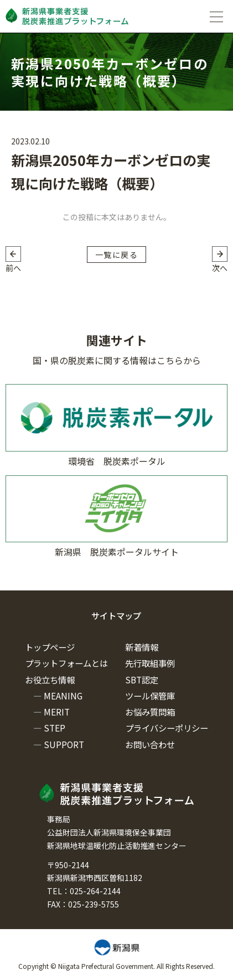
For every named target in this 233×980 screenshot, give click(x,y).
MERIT (57, 712)
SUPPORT (64, 744)
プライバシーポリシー (167, 728)
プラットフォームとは (66, 663)
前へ (13, 268)
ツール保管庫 (150, 696)
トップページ (50, 647)
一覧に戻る (116, 255)
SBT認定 (142, 680)
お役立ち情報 (50, 680)
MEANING (63, 696)
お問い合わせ (150, 744)
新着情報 (142, 647)
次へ (220, 268)
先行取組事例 (150, 663)
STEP (55, 728)
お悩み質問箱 (150, 712)
